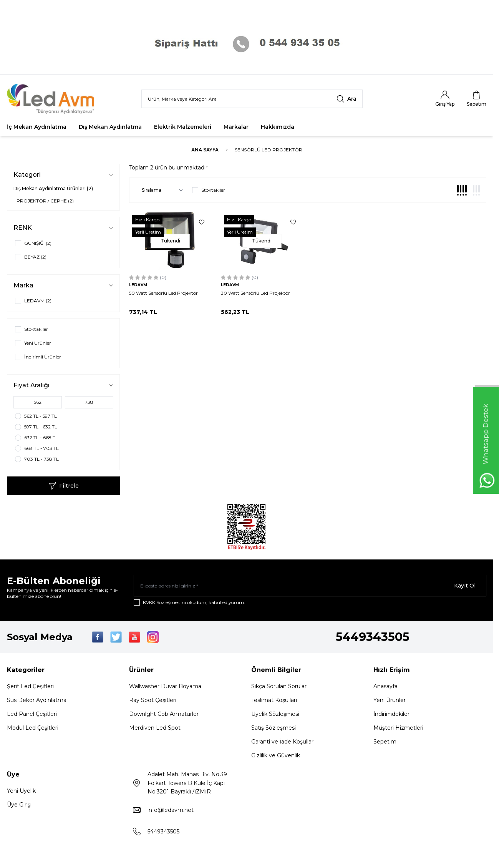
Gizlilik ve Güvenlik (276, 755)
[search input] (252, 99)
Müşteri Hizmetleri (398, 728)
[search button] (346, 99)
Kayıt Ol (465, 586)
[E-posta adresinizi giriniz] (310, 586)
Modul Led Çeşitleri (33, 728)
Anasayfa (385, 686)
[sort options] (161, 190)
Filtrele (64, 486)
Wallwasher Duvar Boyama (165, 686)
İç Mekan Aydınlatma (37, 127)
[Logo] (53, 99)
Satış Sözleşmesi (274, 728)
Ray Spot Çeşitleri (153, 700)
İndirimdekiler (391, 714)
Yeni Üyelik (21, 791)
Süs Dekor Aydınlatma (37, 700)
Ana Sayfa (205, 150)
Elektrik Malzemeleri (183, 127)
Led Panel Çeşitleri (32, 714)
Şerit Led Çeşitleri (30, 686)
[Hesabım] (445, 99)
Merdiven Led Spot (155, 728)
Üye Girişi (19, 805)
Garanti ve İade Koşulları (283, 742)
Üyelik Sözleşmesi (275, 714)
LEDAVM (138, 285)
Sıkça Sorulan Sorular (279, 686)
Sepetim (385, 742)
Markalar (236, 127)
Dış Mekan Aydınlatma (110, 127)
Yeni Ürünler (390, 700)
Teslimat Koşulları (274, 700)
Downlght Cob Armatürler (164, 714)
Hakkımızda (278, 127)
